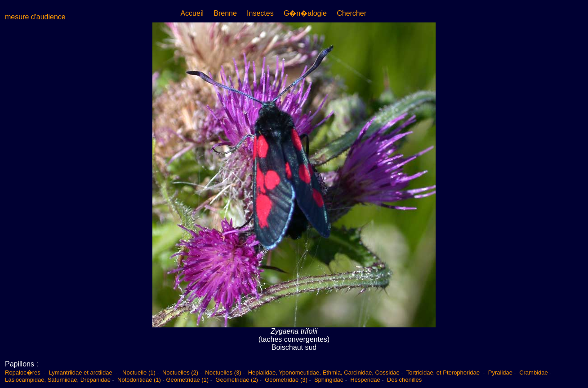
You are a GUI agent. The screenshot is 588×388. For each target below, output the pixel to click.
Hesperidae (365, 380)
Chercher (352, 13)
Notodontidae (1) (139, 380)
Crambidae (534, 373)
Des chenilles (404, 380)
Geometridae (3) (286, 380)
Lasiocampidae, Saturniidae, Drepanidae (58, 380)
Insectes (260, 13)
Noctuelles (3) (223, 373)
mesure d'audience (35, 17)
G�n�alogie (305, 13)
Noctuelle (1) (139, 373)
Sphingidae (329, 380)
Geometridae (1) (187, 380)
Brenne (225, 13)
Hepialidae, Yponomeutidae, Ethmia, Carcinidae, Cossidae (324, 373)
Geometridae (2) (237, 380)
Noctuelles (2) (180, 373)
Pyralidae (500, 373)
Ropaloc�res (23, 373)
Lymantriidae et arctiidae (81, 373)
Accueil (192, 13)
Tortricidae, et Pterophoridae (444, 373)
